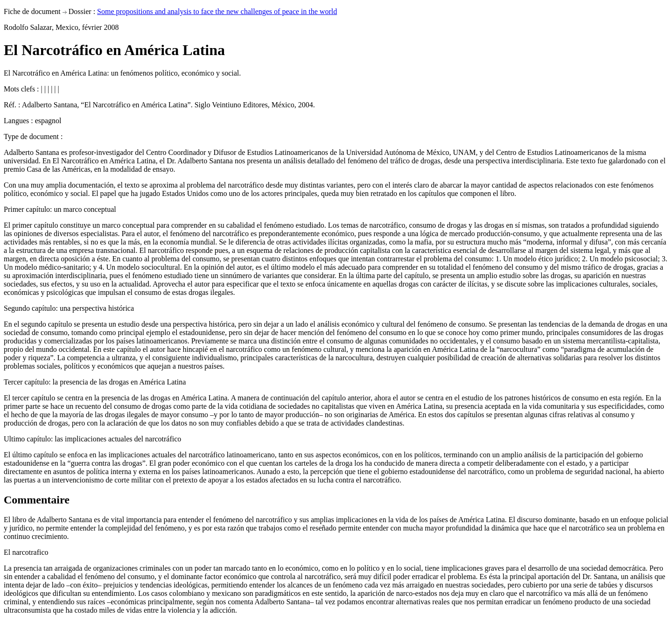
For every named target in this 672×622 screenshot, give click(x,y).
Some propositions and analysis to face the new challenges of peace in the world (217, 11)
